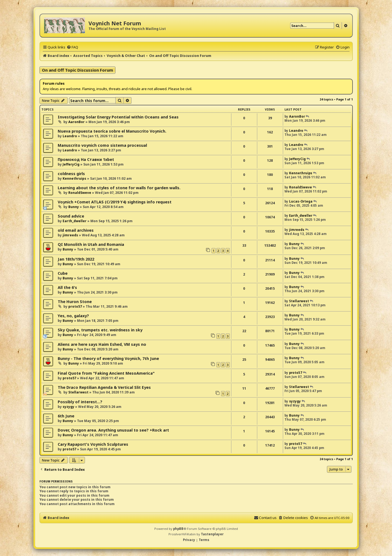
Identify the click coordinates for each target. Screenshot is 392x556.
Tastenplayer (212, 534)
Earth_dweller (75, 221)
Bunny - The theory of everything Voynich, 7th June (108, 358)
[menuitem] (72, 47)
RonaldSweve (80, 193)
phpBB (178, 529)
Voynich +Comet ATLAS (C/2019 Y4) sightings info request (115, 202)
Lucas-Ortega (301, 201)
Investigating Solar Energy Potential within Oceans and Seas (118, 117)
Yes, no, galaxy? (73, 316)
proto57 (75, 306)
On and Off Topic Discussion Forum (77, 70)
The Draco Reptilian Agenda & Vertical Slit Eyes (104, 387)
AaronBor (76, 122)
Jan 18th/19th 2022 (76, 259)
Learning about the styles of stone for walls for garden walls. (119, 188)
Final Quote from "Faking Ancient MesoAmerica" (106, 373)
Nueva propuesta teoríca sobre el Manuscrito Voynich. (112, 131)
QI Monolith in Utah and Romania (91, 244)
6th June (66, 416)
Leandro (70, 136)
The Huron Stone (75, 302)
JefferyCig (71, 164)
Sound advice (71, 216)
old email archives (76, 230)
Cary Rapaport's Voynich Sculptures (93, 444)
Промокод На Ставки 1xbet (86, 159)
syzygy (68, 407)
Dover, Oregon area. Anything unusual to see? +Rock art (113, 430)
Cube (63, 273)
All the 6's (67, 287)
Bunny (74, 207)
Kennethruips (74, 178)
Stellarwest (299, 301)
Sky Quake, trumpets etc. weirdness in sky (100, 330)
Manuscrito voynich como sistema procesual (102, 145)
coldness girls (71, 174)
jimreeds (70, 235)
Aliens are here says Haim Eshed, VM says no (102, 344)
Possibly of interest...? (80, 402)
